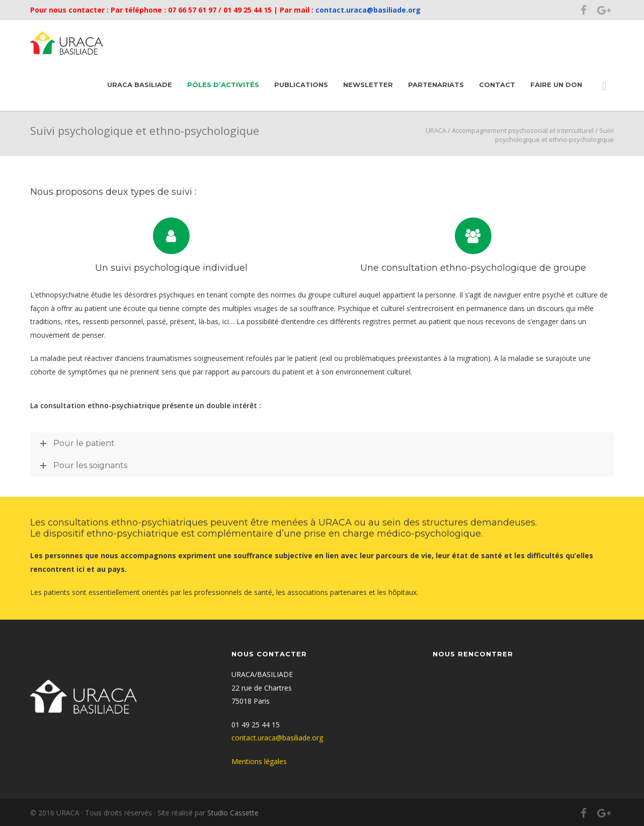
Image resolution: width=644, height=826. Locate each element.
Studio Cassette (233, 813)
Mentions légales (259, 761)
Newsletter (368, 85)
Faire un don (556, 85)
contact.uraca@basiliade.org (367, 10)
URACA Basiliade (140, 85)
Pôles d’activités (223, 85)
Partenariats (436, 85)
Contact (497, 85)
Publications (301, 85)
